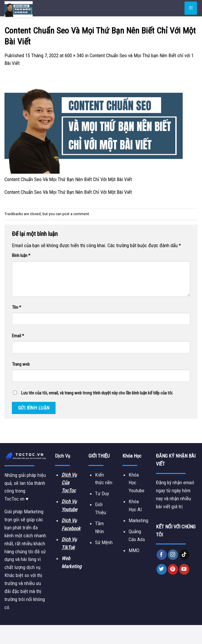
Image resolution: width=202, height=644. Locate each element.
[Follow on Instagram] (173, 555)
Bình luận (21, 255)
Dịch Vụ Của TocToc (69, 483)
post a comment (76, 214)
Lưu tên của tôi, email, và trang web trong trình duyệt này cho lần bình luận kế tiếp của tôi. (97, 393)
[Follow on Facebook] (162, 555)
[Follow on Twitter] (162, 569)
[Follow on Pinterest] (173, 569)
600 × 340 (74, 55)
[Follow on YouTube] (184, 569)
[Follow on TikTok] (184, 555)
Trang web (21, 364)
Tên (16, 307)
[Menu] (191, 8)
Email (18, 336)
